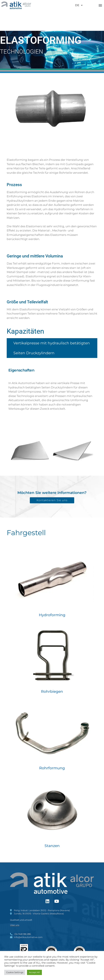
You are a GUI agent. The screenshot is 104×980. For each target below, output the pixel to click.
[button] (100, 5)
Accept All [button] (34, 972)
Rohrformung (52, 768)
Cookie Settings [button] (15, 972)
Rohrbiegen (52, 691)
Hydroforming (52, 615)
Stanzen (52, 846)
